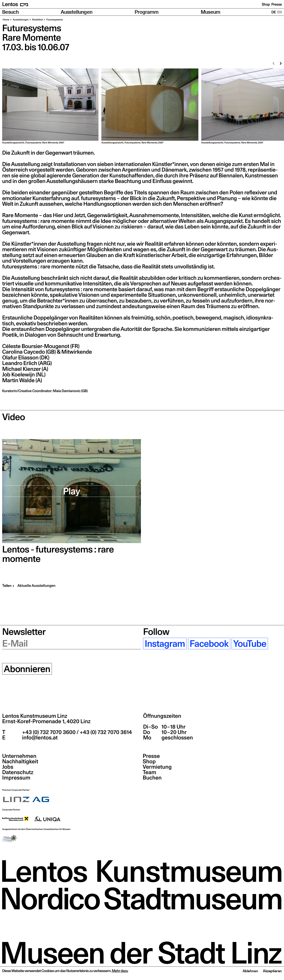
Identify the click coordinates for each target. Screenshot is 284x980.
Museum (211, 12)
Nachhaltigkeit (20, 761)
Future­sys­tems (54, 20)
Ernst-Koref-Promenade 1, (46, 721)
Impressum (16, 778)
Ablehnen (250, 971)
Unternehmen (19, 756)
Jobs (8, 767)
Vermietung (157, 767)
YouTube (250, 644)
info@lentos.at (39, 738)
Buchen (152, 778)
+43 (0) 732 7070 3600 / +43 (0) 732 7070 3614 (76, 732)
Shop (266, 4)
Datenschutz (18, 772)
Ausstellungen (77, 12)
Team (149, 772)
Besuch (10, 12)
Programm (147, 12)
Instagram (165, 644)
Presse (277, 4)
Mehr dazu (120, 971)
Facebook (209, 644)
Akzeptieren (272, 971)
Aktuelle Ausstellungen (36, 586)
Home (6, 20)
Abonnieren (27, 669)
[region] (142, 106)
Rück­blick (37, 20)
